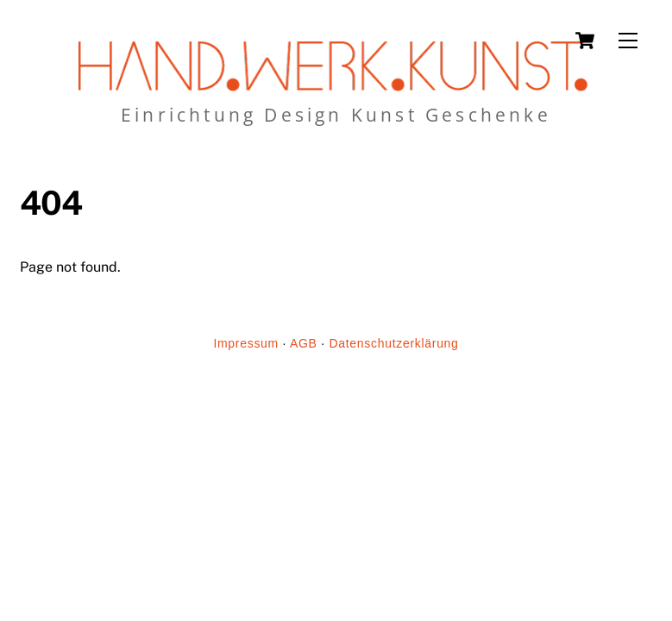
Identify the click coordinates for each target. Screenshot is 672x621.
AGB (304, 343)
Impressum (246, 343)
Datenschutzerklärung (393, 343)
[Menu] (628, 41)
